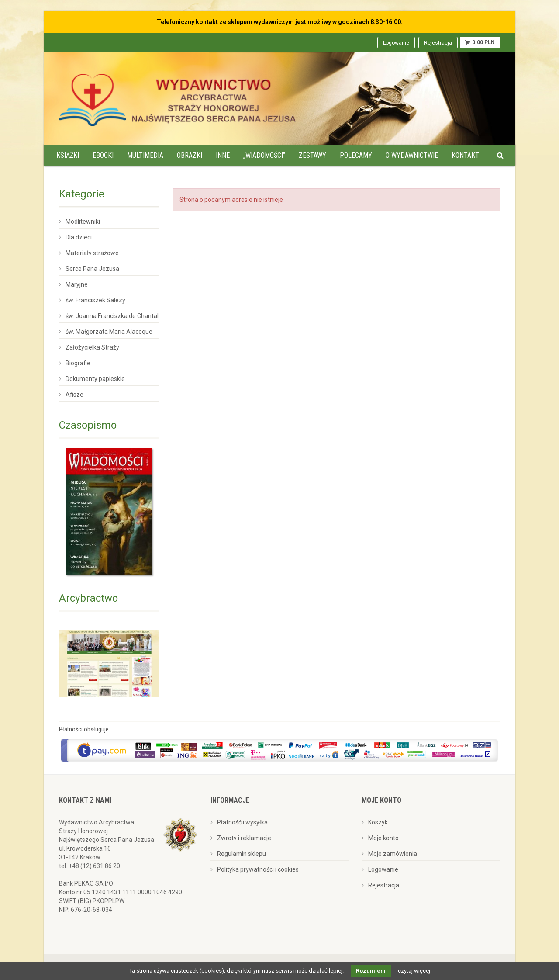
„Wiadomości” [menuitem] (264, 155)
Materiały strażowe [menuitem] (92, 253)
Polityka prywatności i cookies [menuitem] (258, 869)
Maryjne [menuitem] (77, 284)
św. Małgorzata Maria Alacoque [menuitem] (109, 332)
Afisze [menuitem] (74, 395)
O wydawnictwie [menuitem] (412, 155)
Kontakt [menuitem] (465, 155)
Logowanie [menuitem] (396, 43)
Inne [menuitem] (223, 155)
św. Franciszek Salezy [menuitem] (95, 300)
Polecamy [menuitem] (356, 155)
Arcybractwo (88, 598)
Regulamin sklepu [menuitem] (242, 854)
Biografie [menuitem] (78, 363)
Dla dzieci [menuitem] (79, 237)
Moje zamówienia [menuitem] (393, 854)
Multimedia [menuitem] (145, 155)
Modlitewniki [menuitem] (83, 222)
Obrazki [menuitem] (190, 155)
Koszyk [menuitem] (378, 822)
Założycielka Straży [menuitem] (92, 347)
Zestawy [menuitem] (312, 155)
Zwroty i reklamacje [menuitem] (244, 838)
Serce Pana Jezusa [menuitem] (92, 269)
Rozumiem (371, 971)
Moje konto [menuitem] (383, 838)
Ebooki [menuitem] (103, 155)
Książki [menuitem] (68, 155)
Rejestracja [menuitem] (438, 43)
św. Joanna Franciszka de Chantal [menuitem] (112, 316)
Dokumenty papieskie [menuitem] (95, 379)
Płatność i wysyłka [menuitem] (242, 822)
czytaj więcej (414, 971)
